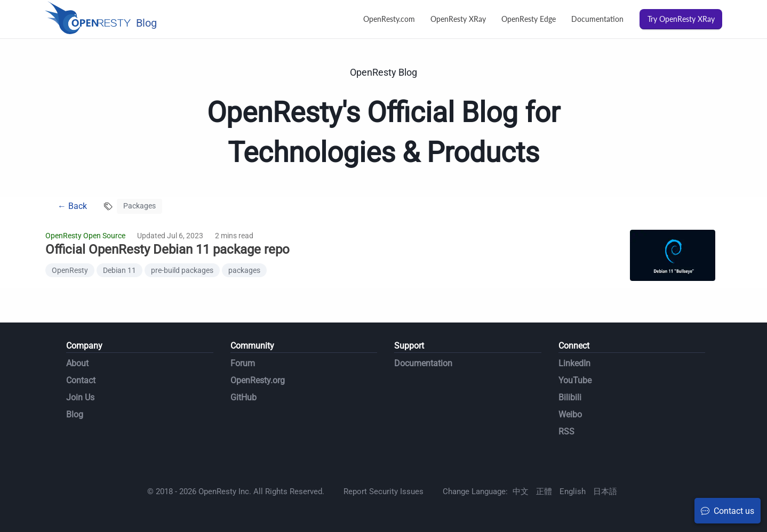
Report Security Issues (383, 491)
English (573, 491)
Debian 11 (119, 270)
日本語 (605, 491)
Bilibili (570, 397)
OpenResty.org (258, 380)
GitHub (243, 397)
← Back (72, 206)
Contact (81, 380)
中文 (521, 491)
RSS (566, 432)
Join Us (80, 397)
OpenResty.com (389, 19)
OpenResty (70, 270)
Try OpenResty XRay (681, 19)
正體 (544, 491)
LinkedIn (574, 363)
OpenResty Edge (529, 19)
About (77, 363)
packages (244, 270)
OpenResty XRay (458, 19)
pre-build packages (182, 270)
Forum (243, 363)
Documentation (597, 19)
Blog (75, 414)
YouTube (575, 380)
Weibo (570, 414)
